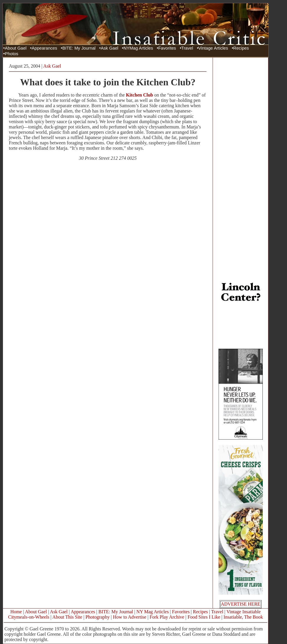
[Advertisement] (241, 149)
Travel (187, 48)
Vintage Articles (213, 48)
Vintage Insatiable (244, 612)
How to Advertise (130, 617)
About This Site (67, 617)
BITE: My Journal (79, 48)
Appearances (44, 48)
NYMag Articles (138, 48)
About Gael (16, 48)
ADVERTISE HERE (241, 604)
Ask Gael (109, 48)
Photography (98, 617)
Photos (12, 54)
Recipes (241, 48)
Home (16, 612)
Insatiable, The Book (243, 617)
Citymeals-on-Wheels (29, 617)
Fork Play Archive (167, 617)
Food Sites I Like (204, 617)
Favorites (167, 48)
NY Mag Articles (153, 612)
